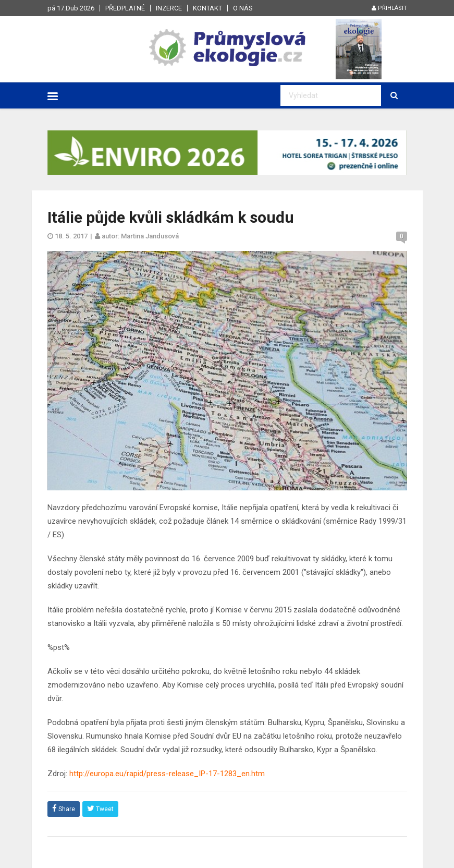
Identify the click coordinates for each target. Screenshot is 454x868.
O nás (243, 8)
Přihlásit (389, 8)
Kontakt (207, 8)
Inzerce (169, 8)
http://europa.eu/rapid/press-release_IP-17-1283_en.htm (167, 774)
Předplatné (125, 8)
